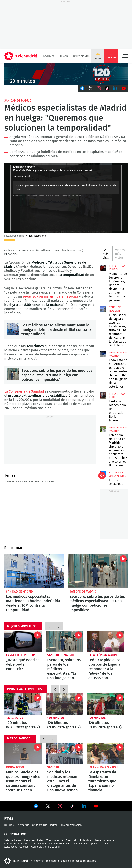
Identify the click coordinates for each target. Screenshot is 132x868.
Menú (125, 56)
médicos (49, 482)
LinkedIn (115, 88)
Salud (19, 482)
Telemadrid (23, 825)
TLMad (64, 56)
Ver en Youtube (96, 806)
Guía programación (71, 825)
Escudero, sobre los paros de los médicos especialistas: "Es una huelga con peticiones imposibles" (13, 374)
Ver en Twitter (48, 807)
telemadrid (16, 861)
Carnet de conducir (20, 655)
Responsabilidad (34, 841)
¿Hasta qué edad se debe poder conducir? (23, 641)
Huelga (39, 482)
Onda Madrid (82, 56)
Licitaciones (40, 844)
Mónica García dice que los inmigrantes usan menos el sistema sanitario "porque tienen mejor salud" (23, 753)
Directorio (71, 841)
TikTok (107, 88)
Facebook (82, 88)
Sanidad (9, 482)
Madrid (29, 482)
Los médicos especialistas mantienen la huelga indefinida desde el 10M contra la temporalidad (13, 329)
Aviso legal (10, 847)
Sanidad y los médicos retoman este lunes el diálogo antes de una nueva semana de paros (64, 753)
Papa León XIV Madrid (103, 655)
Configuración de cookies (46, 847)
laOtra (53, 825)
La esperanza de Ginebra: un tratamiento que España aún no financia (105, 753)
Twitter (91, 88)
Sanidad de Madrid (18, 101)
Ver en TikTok (72, 807)
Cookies (24, 847)
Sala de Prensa (13, 841)
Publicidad (86, 841)
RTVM (9, 819)
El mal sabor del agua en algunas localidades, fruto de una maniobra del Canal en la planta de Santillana (103, 309)
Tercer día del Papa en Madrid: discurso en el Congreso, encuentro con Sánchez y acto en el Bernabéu (103, 429)
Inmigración (15, 767)
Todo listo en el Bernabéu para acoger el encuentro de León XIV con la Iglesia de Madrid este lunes (103, 354)
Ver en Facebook (36, 807)
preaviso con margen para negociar (51, 297)
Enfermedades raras (103, 767)
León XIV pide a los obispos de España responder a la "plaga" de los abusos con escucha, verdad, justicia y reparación (105, 641)
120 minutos (15, 718)
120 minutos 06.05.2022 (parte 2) (23, 704)
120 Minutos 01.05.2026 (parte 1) (105, 704)
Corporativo (15, 834)
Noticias (49, 56)
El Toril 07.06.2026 (103, 474)
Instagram (99, 88)
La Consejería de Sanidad (25, 392)
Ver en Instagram (60, 806)
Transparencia (55, 841)
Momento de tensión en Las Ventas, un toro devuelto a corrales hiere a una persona (103, 268)
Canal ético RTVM (59, 844)
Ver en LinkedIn (84, 806)
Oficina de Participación (85, 844)
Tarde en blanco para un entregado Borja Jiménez (103, 395)
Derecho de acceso (106, 841)
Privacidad (108, 844)
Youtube (124, 88)
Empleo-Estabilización (17, 844)
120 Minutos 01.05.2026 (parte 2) (64, 704)
